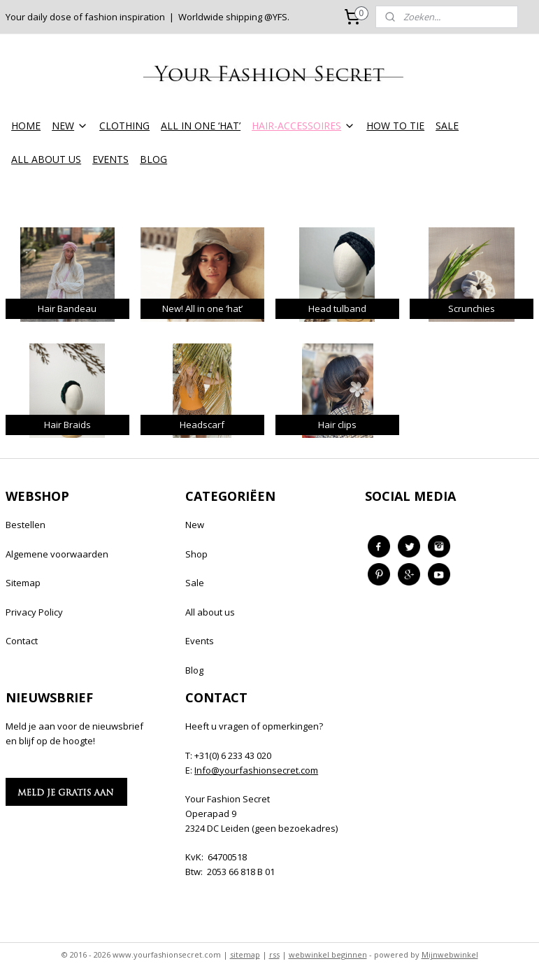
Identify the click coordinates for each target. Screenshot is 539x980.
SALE (447, 126)
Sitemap (23, 583)
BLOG (153, 159)
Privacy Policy (34, 612)
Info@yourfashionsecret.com (256, 770)
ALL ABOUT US (46, 159)
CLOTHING (124, 126)
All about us (210, 612)
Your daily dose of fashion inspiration (85, 17)
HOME (26, 126)
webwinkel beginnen (328, 954)
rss (274, 954)
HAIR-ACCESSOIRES (303, 126)
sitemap (245, 954)
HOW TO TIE (395, 126)
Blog (194, 670)
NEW (70, 126)
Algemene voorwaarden (57, 554)
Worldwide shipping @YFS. (234, 17)
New (195, 525)
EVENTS (110, 159)
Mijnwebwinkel (450, 954)
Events (200, 641)
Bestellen (26, 525)
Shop (196, 554)
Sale (195, 583)
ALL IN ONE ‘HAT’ (201, 126)
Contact (22, 641)
